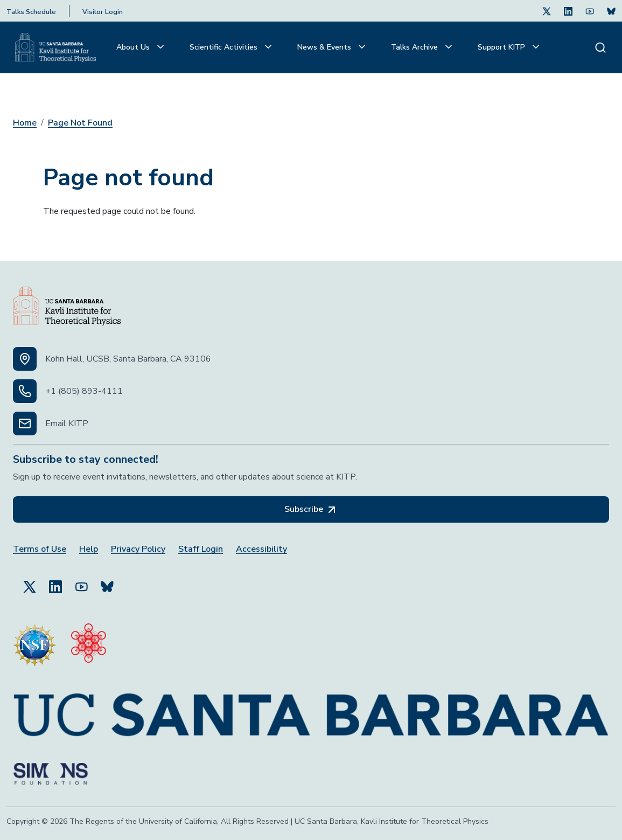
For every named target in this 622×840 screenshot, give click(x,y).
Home (25, 123)
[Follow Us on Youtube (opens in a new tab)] (590, 11)
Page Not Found (80, 123)
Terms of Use (40, 549)
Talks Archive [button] (415, 47)
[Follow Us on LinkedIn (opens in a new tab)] (568, 11)
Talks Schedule (31, 12)
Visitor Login (103, 12)
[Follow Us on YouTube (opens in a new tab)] (81, 582)
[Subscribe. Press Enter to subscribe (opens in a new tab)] (611, 11)
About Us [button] (134, 47)
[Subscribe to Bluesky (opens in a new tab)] (107, 582)
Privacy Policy (138, 549)
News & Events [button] (325, 47)
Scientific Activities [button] (225, 47)
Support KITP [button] (502, 47)
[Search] (600, 47)
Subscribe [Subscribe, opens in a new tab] (311, 510)
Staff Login (201, 549)
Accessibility (261, 549)
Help (89, 549)
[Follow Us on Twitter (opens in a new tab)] (547, 11)
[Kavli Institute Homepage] (55, 47)
